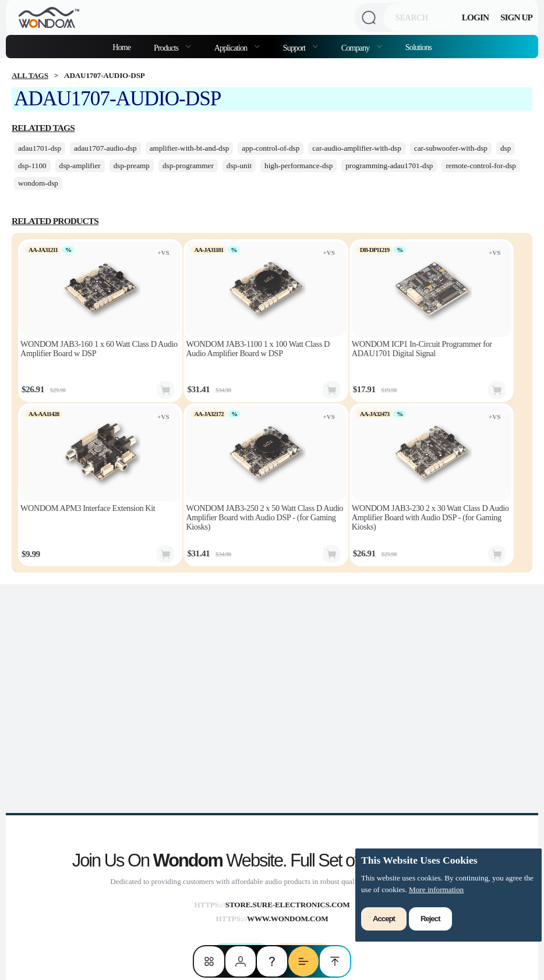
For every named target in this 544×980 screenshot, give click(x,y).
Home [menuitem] (121, 47)
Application (232, 48)
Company (356, 48)
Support (295, 48)
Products (167, 48)
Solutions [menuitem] (418, 47)
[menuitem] (172, 47)
